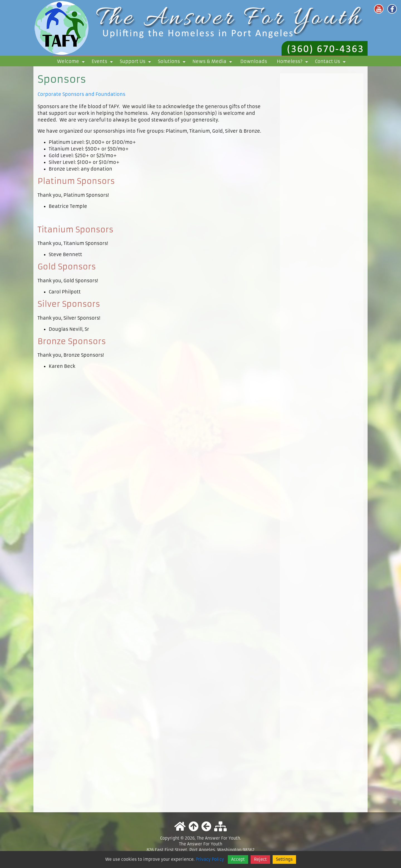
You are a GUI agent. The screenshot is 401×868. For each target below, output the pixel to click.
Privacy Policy (210, 859)
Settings (284, 859)
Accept (238, 859)
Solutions (173, 62)
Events (103, 62)
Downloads (254, 61)
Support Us (136, 62)
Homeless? (293, 62)
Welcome (72, 62)
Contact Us (331, 62)
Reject (260, 859)
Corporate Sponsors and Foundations (81, 94)
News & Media (213, 62)
